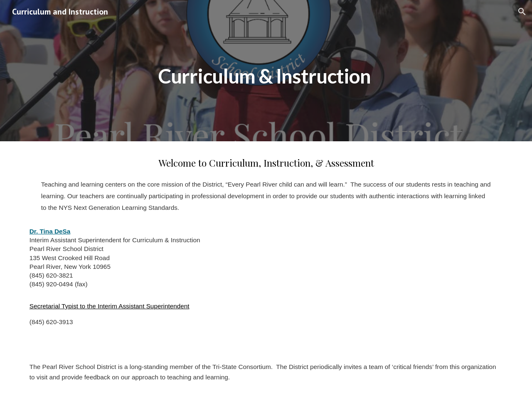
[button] (522, 12)
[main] (266, 70)
